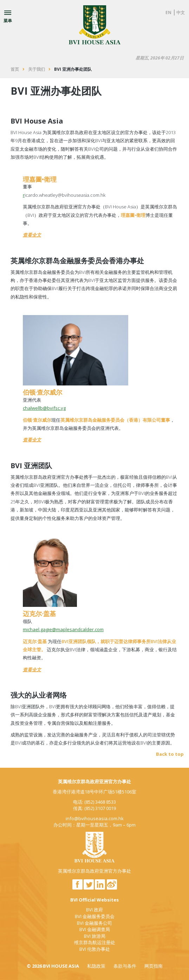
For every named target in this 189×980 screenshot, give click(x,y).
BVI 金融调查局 (95, 929)
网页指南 (154, 966)
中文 (181, 12)
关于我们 (37, 69)
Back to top (170, 754)
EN (168, 12)
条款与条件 (125, 966)
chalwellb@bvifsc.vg (44, 408)
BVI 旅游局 (95, 936)
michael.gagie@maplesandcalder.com (63, 629)
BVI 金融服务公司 (94, 923)
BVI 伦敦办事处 (95, 949)
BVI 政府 (94, 910)
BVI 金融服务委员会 (95, 916)
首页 (15, 69)
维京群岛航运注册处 (95, 942)
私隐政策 (96, 966)
